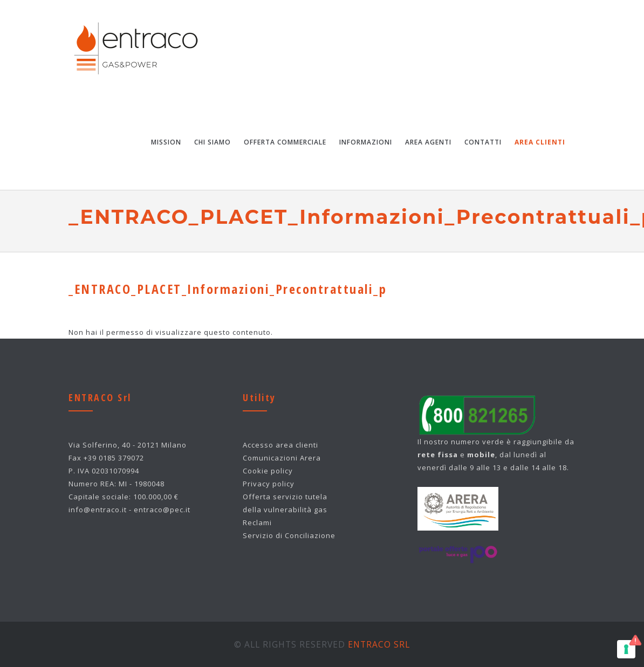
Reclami (257, 522)
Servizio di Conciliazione (289, 535)
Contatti (483, 142)
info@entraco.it (98, 510)
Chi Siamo (213, 142)
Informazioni (366, 142)
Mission (166, 142)
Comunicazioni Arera (282, 458)
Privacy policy (269, 484)
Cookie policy (268, 471)
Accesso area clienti (280, 445)
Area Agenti (428, 142)
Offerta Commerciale (285, 142)
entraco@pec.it (162, 510)
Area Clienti (540, 142)
